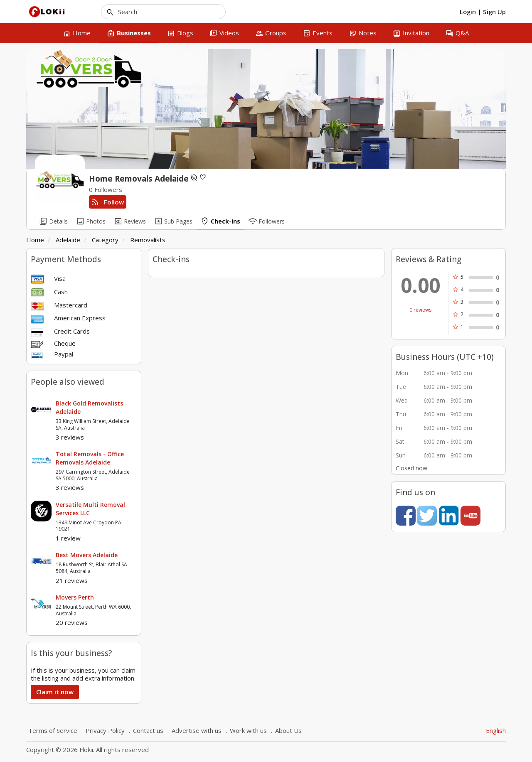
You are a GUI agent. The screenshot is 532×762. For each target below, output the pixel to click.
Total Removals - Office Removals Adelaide (90, 458)
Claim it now (55, 692)
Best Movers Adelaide (87, 555)
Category (105, 240)
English (496, 730)
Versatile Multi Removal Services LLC (90, 509)
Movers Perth (75, 597)
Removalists (148, 240)
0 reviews (420, 310)
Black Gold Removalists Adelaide (89, 407)
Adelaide (68, 240)
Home (35, 240)
